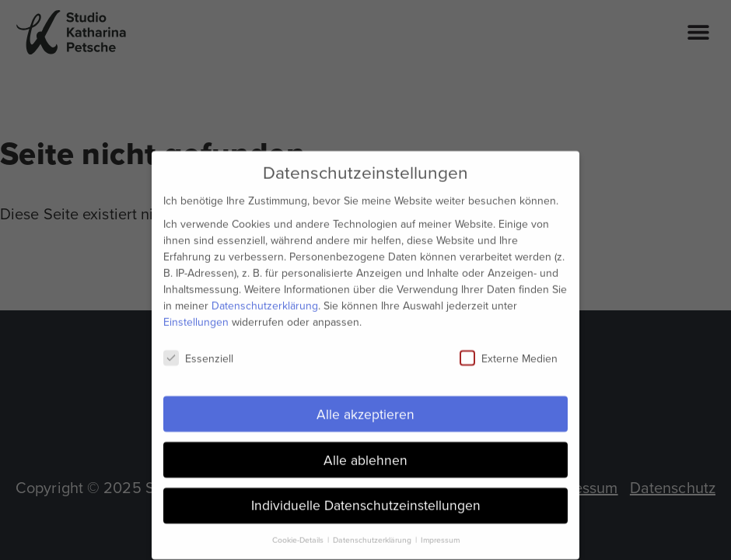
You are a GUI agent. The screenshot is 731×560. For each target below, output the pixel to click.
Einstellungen (196, 315)
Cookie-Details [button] (299, 534)
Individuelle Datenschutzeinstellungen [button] (366, 499)
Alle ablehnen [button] (365, 453)
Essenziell (198, 352)
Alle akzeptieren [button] (365, 408)
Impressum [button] (440, 534)
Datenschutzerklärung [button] (373, 534)
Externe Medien (509, 352)
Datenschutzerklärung (265, 299)
